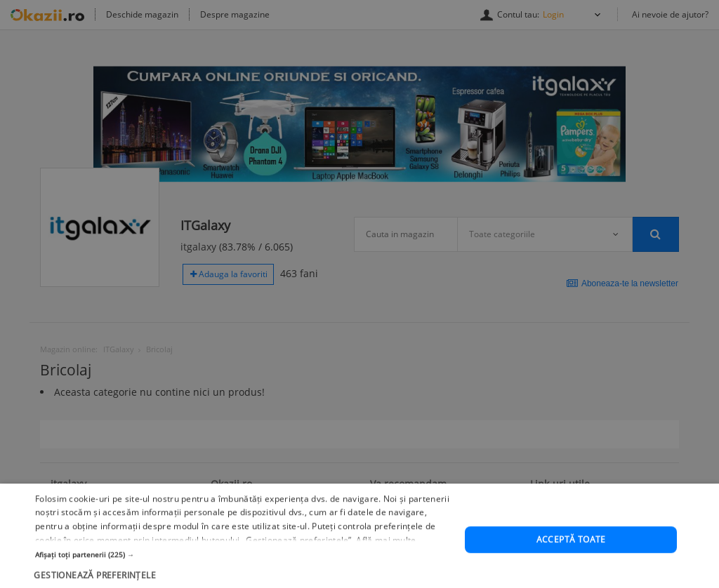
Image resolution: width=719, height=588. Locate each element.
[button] (244, 571)
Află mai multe (386, 557)
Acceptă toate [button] (571, 557)
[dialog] (359, 294)
